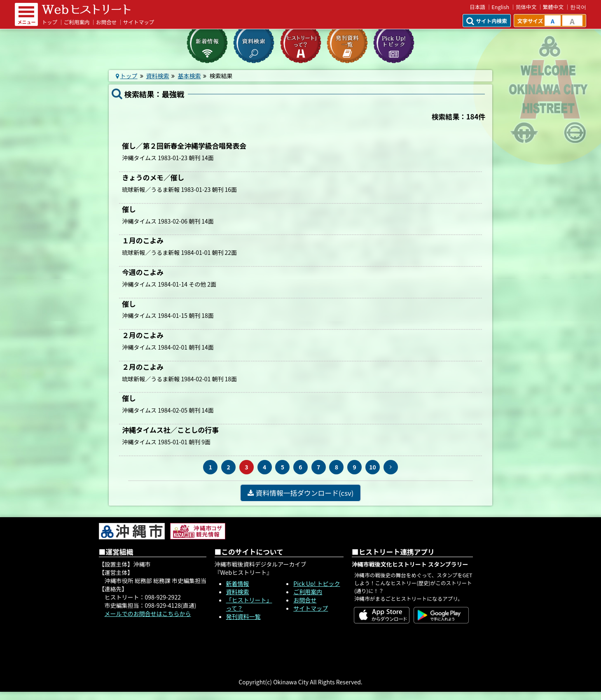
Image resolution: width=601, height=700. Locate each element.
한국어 (578, 7)
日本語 (477, 7)
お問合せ (106, 22)
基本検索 (189, 76)
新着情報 (238, 583)
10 (373, 467)
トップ (49, 22)
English (500, 7)
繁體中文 (553, 7)
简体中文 (526, 7)
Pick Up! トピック (317, 583)
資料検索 (158, 76)
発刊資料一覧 (243, 616)
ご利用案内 (77, 22)
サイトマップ (139, 22)
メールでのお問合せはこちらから (148, 614)
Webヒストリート (86, 9)
